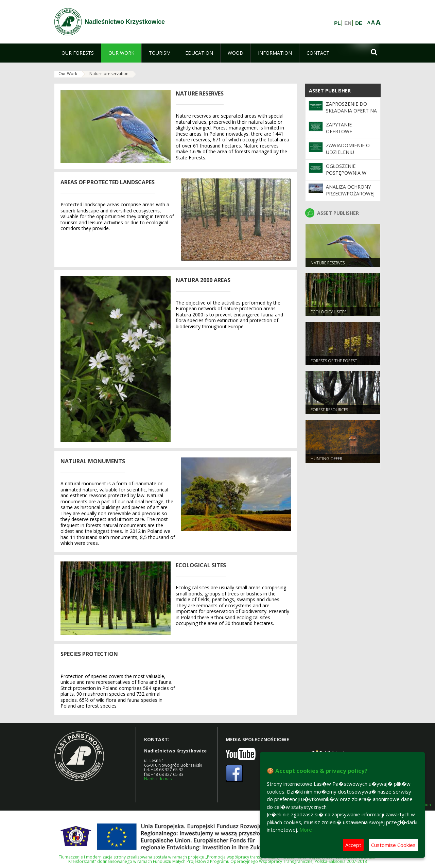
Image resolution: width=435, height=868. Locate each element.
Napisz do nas (158, 779)
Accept (353, 845)
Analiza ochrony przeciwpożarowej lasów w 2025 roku (351, 194)
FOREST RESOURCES (329, 410)
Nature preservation (109, 74)
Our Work (68, 74)
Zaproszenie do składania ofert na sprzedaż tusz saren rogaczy (351, 114)
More (306, 830)
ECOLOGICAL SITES (328, 312)
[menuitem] (78, 53)
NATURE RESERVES (328, 263)
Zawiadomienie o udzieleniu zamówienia (348, 152)
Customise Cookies (393, 845)
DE (359, 23)
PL (337, 23)
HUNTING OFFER (326, 459)
